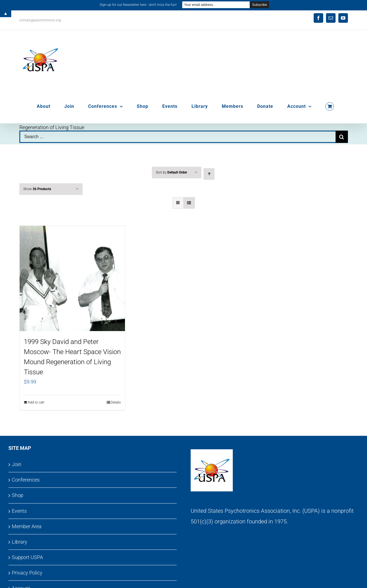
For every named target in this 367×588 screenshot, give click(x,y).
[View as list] (189, 203)
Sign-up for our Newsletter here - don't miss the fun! (138, 5)
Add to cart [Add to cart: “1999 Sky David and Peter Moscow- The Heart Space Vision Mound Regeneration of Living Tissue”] (36, 402)
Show (37, 189)
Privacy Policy (27, 573)
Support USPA (27, 557)
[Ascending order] (209, 174)
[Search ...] (177, 137)
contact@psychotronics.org (40, 20)
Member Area (27, 526)
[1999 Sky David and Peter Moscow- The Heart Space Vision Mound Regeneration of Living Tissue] (72, 278)
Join (17, 464)
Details (116, 402)
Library (20, 542)
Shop (18, 495)
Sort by (171, 172)
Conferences (26, 480)
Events (19, 511)
